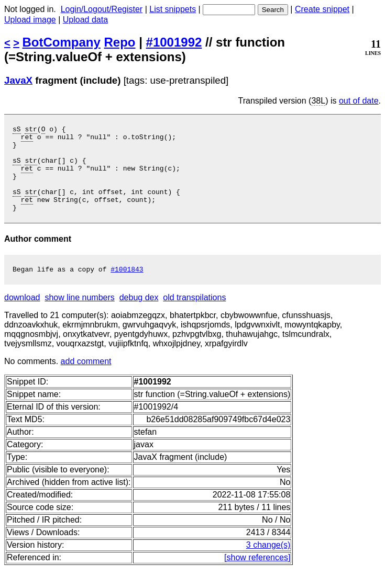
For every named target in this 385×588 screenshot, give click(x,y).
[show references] (257, 576)
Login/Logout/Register (102, 9)
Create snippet (322, 9)
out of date (359, 101)
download (22, 316)
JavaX (18, 80)
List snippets (173, 9)
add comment (86, 380)
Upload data (85, 20)
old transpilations (194, 316)
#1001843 (127, 288)
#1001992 (174, 42)
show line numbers (79, 316)
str (31, 130)
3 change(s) (268, 564)
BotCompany (62, 42)
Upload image (30, 20)
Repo (120, 42)
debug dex (139, 316)
